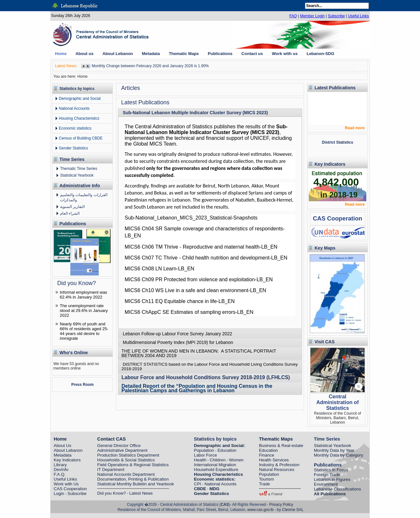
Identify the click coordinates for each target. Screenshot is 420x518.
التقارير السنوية (72, 207)
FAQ (293, 16)
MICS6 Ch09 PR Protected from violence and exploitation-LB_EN (199, 279)
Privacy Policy (281, 505)
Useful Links (358, 16)
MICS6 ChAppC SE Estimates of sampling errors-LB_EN (189, 312)
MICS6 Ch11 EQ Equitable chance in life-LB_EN (180, 301)
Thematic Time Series (79, 169)
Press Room (82, 385)
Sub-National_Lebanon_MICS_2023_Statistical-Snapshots (191, 218)
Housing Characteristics (79, 118)
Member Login (312, 16)
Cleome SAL (293, 510)
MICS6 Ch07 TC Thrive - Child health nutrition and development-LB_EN (206, 258)
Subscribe (336, 16)
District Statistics (338, 142)
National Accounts (74, 108)
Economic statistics (75, 128)
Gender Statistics (73, 148)
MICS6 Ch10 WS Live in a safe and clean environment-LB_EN (195, 290)
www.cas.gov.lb (261, 510)
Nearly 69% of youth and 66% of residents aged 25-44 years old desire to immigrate (84, 331)
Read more (355, 128)
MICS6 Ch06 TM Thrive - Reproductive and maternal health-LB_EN (201, 247)
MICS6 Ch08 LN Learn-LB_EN (159, 269)
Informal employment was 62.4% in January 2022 (83, 295)
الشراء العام (70, 213)
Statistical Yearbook (77, 175)
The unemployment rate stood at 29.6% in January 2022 (84, 311)
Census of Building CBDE (81, 138)
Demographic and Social (80, 99)
